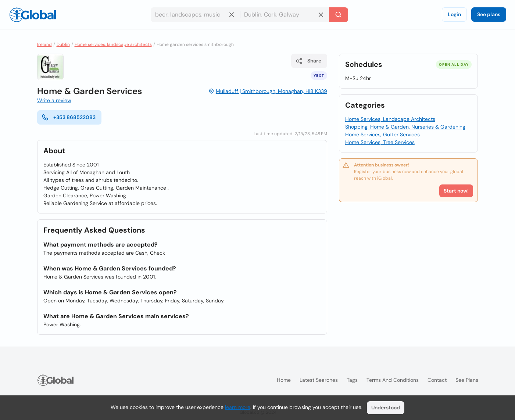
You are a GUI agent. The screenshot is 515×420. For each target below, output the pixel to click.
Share (308, 61)
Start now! (456, 191)
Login (454, 14)
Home (284, 380)
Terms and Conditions (393, 380)
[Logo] (33, 15)
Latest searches (319, 380)
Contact (437, 380)
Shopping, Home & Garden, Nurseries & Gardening (405, 127)
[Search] (339, 15)
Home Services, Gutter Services (382, 134)
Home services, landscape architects (113, 44)
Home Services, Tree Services (380, 142)
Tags (352, 380)
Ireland (44, 44)
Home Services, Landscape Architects (390, 119)
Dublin (63, 44)
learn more (238, 407)
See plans (489, 14)
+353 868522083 (69, 117)
